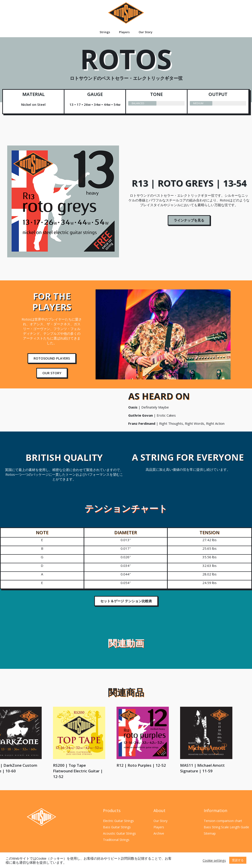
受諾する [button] (238, 860)
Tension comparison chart (223, 821)
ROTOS (126, 67)
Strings (105, 32)
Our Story (145, 32)
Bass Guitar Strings (117, 827)
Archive (159, 833)
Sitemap (210, 833)
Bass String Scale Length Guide (226, 827)
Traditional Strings (116, 840)
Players (124, 32)
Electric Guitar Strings (118, 821)
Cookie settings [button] (214, 860)
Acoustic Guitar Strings (119, 833)
